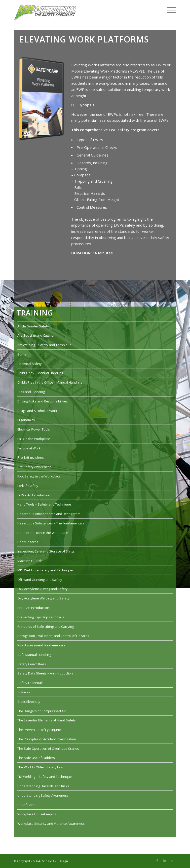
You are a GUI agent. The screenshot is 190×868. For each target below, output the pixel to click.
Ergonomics (26, 420)
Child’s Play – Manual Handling (40, 373)
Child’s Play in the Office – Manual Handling (50, 382)
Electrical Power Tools (34, 429)
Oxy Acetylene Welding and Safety (43, 598)
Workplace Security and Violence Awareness (51, 824)
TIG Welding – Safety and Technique (45, 777)
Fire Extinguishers (31, 457)
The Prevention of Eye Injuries (40, 730)
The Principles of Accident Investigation (47, 739)
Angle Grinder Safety (33, 326)
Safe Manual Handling (34, 655)
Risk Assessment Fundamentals (41, 645)
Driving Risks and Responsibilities (43, 401)
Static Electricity (29, 702)
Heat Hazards (28, 542)
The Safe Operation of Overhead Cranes (48, 749)
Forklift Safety (28, 486)
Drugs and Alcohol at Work (37, 411)
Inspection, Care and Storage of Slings (46, 551)
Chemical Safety (30, 364)
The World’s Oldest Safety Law (40, 767)
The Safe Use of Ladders (36, 758)
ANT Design (60, 861)
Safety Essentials (30, 683)
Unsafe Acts (26, 805)
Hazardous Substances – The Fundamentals (51, 523)
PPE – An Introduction (33, 608)
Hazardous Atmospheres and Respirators (49, 514)
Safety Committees (32, 664)
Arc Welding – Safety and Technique (44, 345)
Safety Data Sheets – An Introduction (45, 673)
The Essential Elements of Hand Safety (47, 720)
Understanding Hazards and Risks (43, 786)
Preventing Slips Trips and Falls (41, 617)
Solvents (24, 692)
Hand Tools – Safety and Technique (44, 504)
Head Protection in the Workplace (43, 533)
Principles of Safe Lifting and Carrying (46, 627)
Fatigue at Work (29, 448)
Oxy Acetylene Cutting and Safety (42, 589)
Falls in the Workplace (34, 439)
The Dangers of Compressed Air (41, 711)
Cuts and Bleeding (31, 392)
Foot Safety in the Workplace (39, 476)
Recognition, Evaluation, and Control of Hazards (53, 636)
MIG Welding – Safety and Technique (45, 570)
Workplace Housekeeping (37, 814)
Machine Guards (30, 561)
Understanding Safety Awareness (43, 795)
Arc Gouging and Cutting (35, 335)
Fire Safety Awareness (34, 467)
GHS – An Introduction (34, 495)
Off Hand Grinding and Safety (40, 580)
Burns (22, 354)
